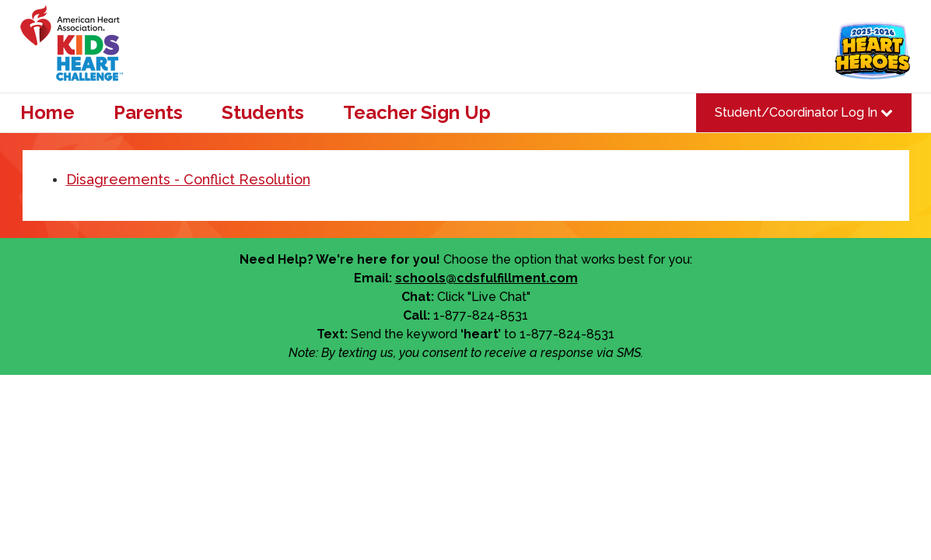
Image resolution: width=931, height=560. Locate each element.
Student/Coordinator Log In (804, 112)
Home (47, 113)
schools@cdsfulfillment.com (486, 278)
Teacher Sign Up (417, 113)
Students (263, 113)
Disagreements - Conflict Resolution (188, 179)
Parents (148, 113)
